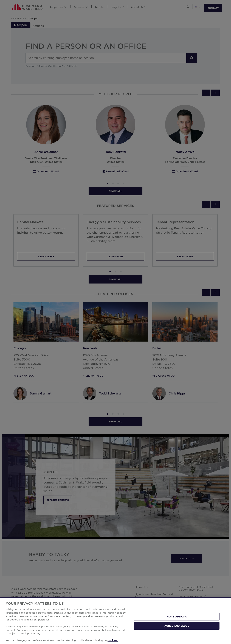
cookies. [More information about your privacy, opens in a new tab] (113, 640)
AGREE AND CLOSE (177, 626)
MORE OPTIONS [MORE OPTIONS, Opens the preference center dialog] (177, 617)
